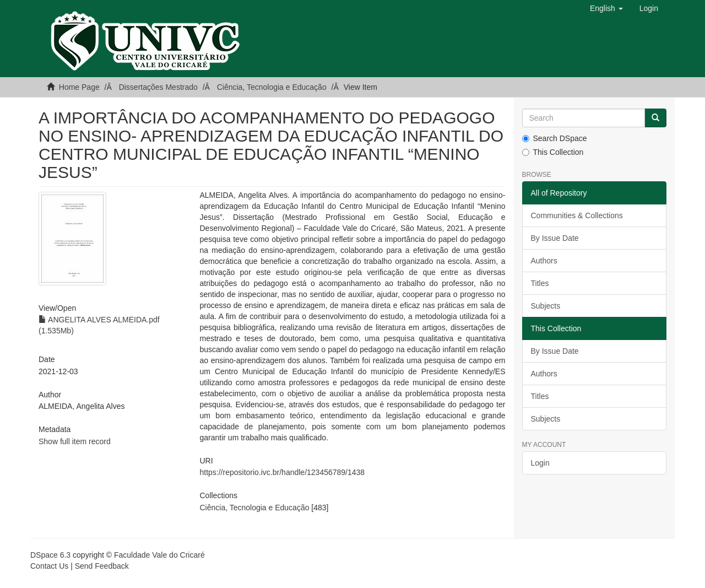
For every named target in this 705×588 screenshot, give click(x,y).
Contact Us (49, 566)
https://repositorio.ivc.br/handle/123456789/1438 (282, 472)
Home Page (79, 87)
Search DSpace (555, 138)
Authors (544, 261)
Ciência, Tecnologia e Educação (272, 87)
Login (540, 463)
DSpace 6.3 (50, 555)
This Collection (553, 152)
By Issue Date (555, 238)
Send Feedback (102, 566)
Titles (540, 283)
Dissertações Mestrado (158, 87)
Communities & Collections (577, 215)
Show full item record (75, 441)
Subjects (546, 306)
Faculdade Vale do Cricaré (159, 555)
